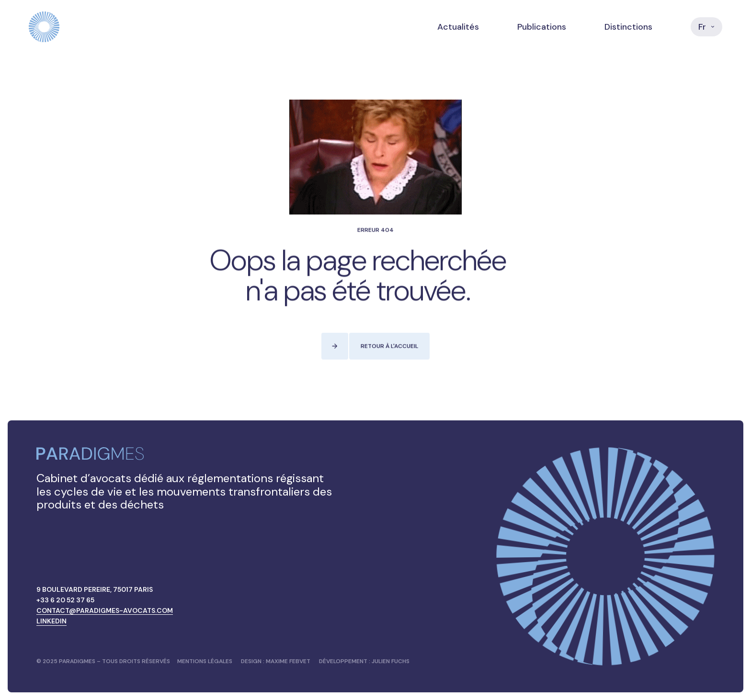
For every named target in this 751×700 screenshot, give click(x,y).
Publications (542, 27)
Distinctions (628, 27)
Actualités (458, 27)
